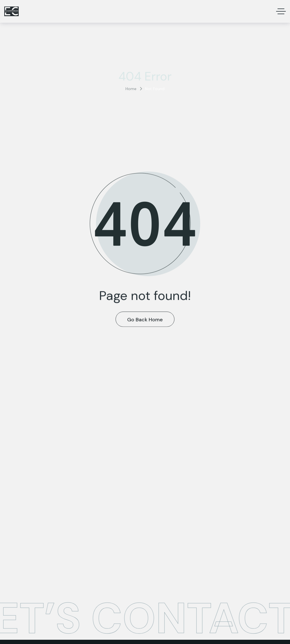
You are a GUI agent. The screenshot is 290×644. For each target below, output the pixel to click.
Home (131, 89)
